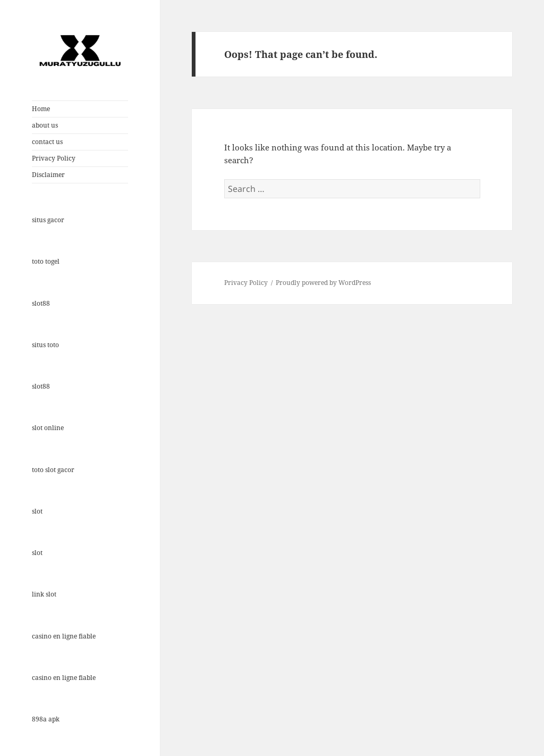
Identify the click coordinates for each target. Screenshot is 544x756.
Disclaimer (48, 175)
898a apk (46, 719)
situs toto (45, 345)
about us (45, 125)
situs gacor (48, 220)
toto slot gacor (53, 470)
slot (37, 511)
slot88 (41, 303)
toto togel (46, 261)
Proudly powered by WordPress (323, 283)
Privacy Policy (54, 158)
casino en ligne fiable (64, 636)
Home (41, 109)
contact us (47, 142)
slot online (48, 428)
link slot (44, 594)
